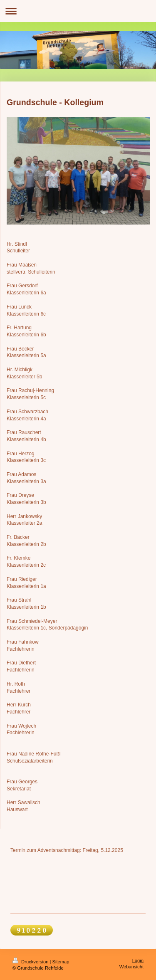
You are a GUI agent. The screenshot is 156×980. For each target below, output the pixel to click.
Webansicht (131, 967)
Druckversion (31, 962)
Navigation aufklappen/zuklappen (78, 11)
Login (138, 960)
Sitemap (61, 962)
